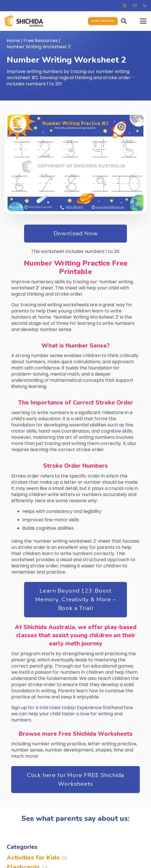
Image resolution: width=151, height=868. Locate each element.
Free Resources (41, 41)
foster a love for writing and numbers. (67, 717)
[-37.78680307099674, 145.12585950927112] (24, 21)
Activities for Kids (37, 858)
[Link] (125, 5)
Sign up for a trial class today (43, 708)
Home (13, 41)
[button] (124, 21)
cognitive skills (117, 431)
